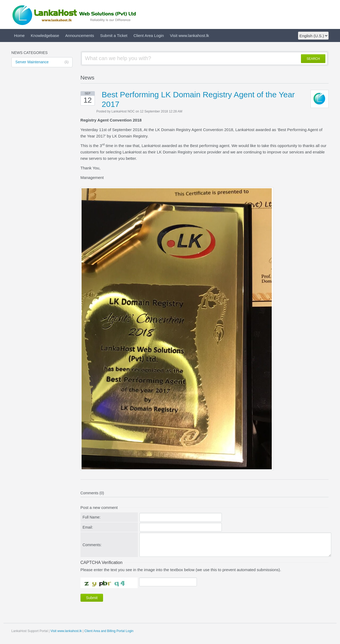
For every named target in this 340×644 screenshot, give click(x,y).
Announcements (80, 35)
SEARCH (313, 59)
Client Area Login (149, 35)
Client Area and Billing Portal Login (109, 631)
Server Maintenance (42, 62)
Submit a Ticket (114, 35)
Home (19, 35)
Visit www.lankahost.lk (190, 35)
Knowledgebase (45, 35)
